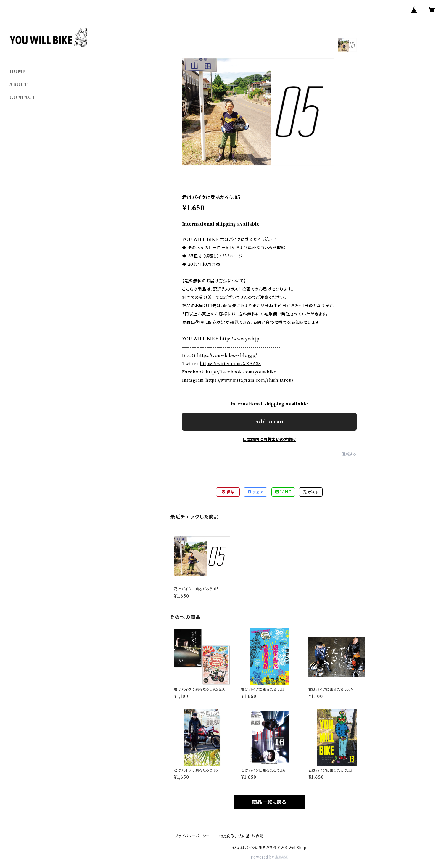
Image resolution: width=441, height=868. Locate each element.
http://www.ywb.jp (240, 339)
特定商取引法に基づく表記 (242, 836)
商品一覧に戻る (269, 802)
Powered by (269, 857)
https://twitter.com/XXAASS (230, 364)
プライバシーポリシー (192, 836)
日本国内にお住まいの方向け (269, 439)
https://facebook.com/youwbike (241, 372)
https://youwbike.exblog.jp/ (227, 355)
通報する (349, 454)
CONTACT (22, 97)
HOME (18, 71)
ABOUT (19, 84)
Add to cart (269, 422)
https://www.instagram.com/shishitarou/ (249, 380)
